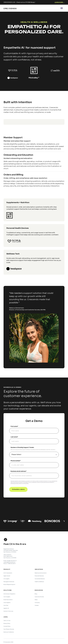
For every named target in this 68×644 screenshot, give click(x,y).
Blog (36, 594)
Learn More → (60, 2)
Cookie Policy (7, 626)
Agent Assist (7, 576)
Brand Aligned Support (9, 584)
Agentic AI (6, 608)
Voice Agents (7, 603)
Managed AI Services (9, 582)
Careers (37, 605)
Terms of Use (7, 621)
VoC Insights (7, 597)
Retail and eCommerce (41, 573)
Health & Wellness (39, 582)
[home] (10, 8)
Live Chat (6, 605)
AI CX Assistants (8, 573)
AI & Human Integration (9, 594)
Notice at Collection (9, 632)
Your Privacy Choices (9, 629)
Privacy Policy (7, 623)
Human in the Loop (8, 611)
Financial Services (39, 576)
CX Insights (7, 579)
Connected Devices (40, 579)
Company (37, 603)
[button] (62, 8)
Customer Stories (39, 597)
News (36, 600)
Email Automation (8, 600)
